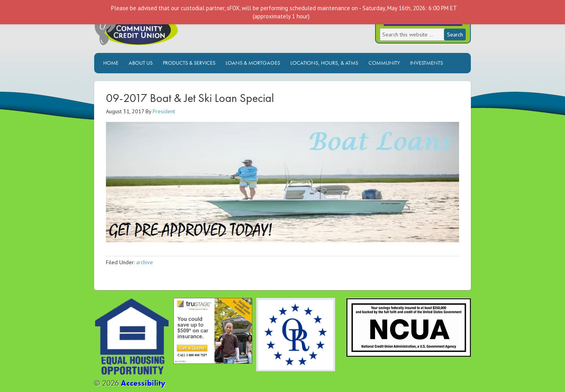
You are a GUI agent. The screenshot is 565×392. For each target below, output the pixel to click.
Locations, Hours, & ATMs (324, 63)
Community (384, 63)
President (164, 111)
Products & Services (189, 63)
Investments (426, 63)
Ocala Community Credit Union (163, 30)
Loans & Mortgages (253, 63)
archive (145, 262)
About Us (141, 63)
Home (111, 63)
